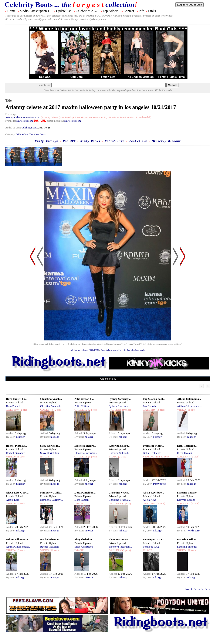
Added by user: (13, 128)
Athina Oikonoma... (189, 399)
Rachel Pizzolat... (16, 446)
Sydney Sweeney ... (120, 399)
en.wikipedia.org (32, 117)
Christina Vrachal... (51, 406)
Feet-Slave (138, 141)
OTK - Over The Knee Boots (31, 134)
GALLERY (12, 410)
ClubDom (77, 77)
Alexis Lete (13, 500)
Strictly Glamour (166, 141)
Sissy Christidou (50, 453)
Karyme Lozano (187, 493)
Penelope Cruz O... (154, 539)
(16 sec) (20, 503)
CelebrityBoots (29, 128)
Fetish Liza (108, 77)
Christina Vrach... (51, 399)
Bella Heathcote (152, 453)
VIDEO (181, 410)
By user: (11, 437)
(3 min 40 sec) (160, 457)
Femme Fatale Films (172, 77)
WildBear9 (193, 530)
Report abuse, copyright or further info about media (123, 350)
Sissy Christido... (50, 446)
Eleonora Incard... (85, 446)
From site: (11, 121)
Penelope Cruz (151, 547)
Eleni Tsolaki (184, 453)
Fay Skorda (149, 406)
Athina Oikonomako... (190, 406)
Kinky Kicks (90, 141)
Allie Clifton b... (84, 399)
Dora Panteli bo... (17, 399)
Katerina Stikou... (119, 446)
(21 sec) (122, 457)
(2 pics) (24, 410)
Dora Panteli (13, 406)
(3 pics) (160, 410)
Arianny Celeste (14, 117)
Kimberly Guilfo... (51, 493)
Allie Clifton (82, 406)
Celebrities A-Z (86, 11)
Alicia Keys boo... (153, 493)
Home (11, 11)
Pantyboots (159, 484)
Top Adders (111, 11)
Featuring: (11, 114)
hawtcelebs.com (25, 121)
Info (141, 11)
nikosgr (20, 437)
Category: (11, 134)
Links (152, 11)
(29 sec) (191, 550)
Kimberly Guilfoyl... (52, 500)
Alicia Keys (150, 500)
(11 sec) (191, 410)
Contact (129, 11)
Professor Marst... (154, 446)
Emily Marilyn (46, 141)
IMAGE (45, 457)
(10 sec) (20, 550)
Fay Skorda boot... (154, 399)
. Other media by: (55, 121)
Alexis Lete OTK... (17, 493)
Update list (63, 11)
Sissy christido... (84, 539)
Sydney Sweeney (118, 406)
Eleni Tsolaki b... (187, 446)
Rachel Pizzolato (16, 453)
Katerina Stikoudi (119, 453)
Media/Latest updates (34, 11)
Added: (11, 433)
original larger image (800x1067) (85, 350)
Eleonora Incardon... (86, 453)
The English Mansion (140, 77)
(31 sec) (20, 457)
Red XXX (45, 77)
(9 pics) (126, 410)
